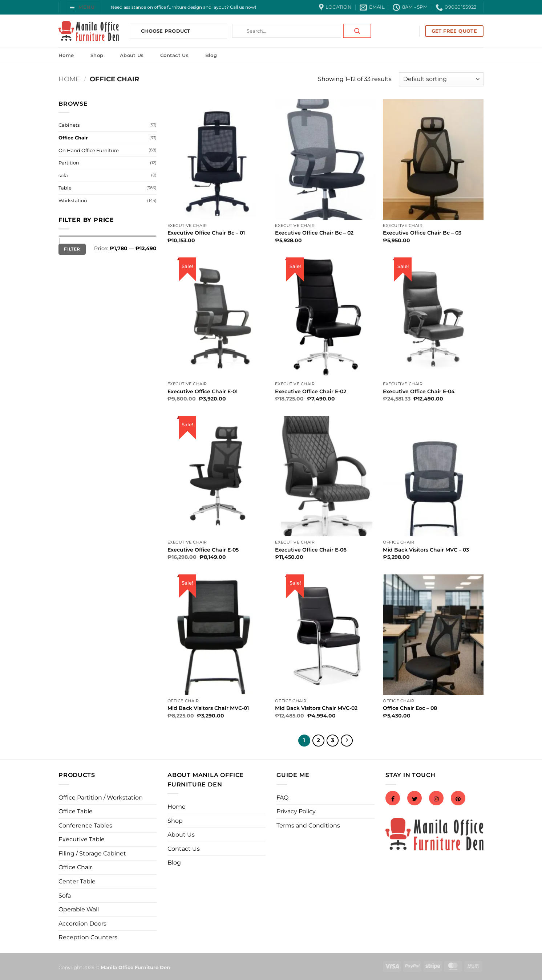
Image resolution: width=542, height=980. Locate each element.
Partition (69, 163)
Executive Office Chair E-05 (203, 550)
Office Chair (73, 138)
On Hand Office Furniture (89, 150)
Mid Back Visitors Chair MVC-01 (208, 708)
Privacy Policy (296, 811)
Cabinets (69, 125)
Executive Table (82, 839)
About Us (132, 55)
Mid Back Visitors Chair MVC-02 (316, 708)
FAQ (282, 798)
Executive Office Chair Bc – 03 (422, 233)
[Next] (347, 741)
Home (66, 55)
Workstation (73, 200)
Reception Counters (88, 937)
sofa (63, 175)
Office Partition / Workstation (101, 798)
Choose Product (166, 31)
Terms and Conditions (308, 826)
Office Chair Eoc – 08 (410, 708)
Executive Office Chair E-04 (419, 391)
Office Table (76, 811)
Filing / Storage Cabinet (92, 853)
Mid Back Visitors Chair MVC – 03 (426, 550)
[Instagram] (436, 799)
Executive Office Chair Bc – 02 (314, 233)
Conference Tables (85, 826)
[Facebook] (393, 799)
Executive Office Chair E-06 (311, 550)
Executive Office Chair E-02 (311, 391)
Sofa (65, 896)
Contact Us (174, 55)
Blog (211, 55)
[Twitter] (414, 799)
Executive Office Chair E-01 (203, 391)
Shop (97, 55)
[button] (83, 7)
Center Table (77, 881)
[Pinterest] (458, 799)
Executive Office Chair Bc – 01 (206, 233)
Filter (72, 249)
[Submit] (357, 31)
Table (65, 188)
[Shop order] (441, 79)
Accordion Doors (82, 924)
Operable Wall (79, 909)
